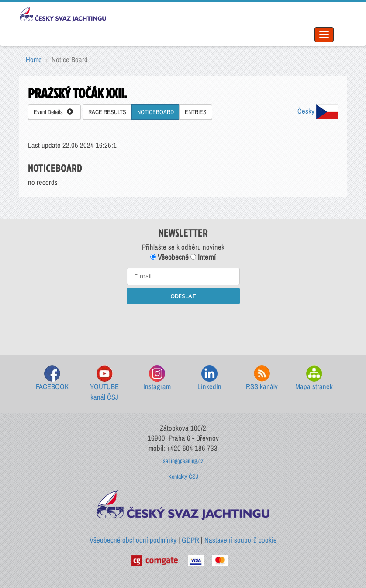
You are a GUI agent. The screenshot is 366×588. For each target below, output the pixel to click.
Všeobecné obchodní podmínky (133, 540)
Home (34, 59)
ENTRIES (196, 112)
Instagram (157, 378)
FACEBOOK (52, 378)
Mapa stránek (314, 378)
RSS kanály (262, 378)
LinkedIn (209, 378)
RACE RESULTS (107, 112)
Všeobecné (169, 257)
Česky (318, 111)
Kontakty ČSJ (183, 477)
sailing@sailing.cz (183, 461)
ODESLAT (183, 296)
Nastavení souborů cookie (241, 540)
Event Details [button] (53, 112)
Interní (203, 257)
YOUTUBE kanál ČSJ (104, 384)
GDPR (190, 540)
